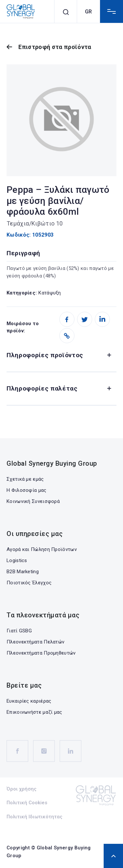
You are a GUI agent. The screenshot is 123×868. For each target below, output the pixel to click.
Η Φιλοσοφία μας (27, 490)
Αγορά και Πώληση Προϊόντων (42, 549)
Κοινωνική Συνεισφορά (33, 501)
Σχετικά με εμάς (25, 479)
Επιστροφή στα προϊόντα (55, 47)
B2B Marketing (23, 572)
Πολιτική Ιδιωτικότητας (34, 817)
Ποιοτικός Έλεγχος (29, 583)
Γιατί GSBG (19, 631)
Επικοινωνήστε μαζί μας (34, 712)
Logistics (17, 560)
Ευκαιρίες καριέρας (29, 701)
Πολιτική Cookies (27, 803)
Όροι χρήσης (21, 789)
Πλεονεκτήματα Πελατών (35, 642)
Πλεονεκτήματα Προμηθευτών (41, 653)
